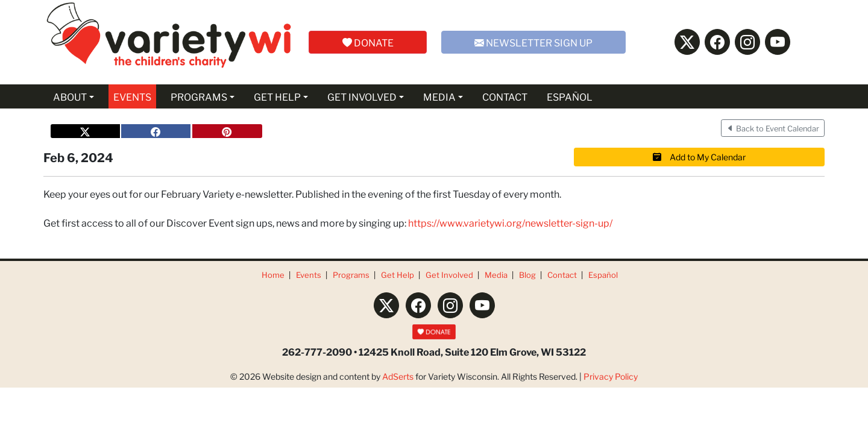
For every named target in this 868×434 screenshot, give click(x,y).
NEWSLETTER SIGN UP (533, 42)
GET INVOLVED (362, 96)
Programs (351, 275)
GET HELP (277, 96)
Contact (562, 275)
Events (309, 275)
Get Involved (449, 275)
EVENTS (132, 96)
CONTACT (505, 96)
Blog (527, 275)
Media (496, 275)
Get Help (398, 275)
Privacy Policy (611, 376)
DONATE (368, 42)
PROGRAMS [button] (199, 96)
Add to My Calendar (699, 157)
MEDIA (439, 96)
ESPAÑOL (570, 96)
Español (603, 275)
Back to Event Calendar (773, 128)
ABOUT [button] (70, 96)
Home (273, 275)
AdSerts (398, 376)
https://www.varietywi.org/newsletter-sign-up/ (510, 222)
